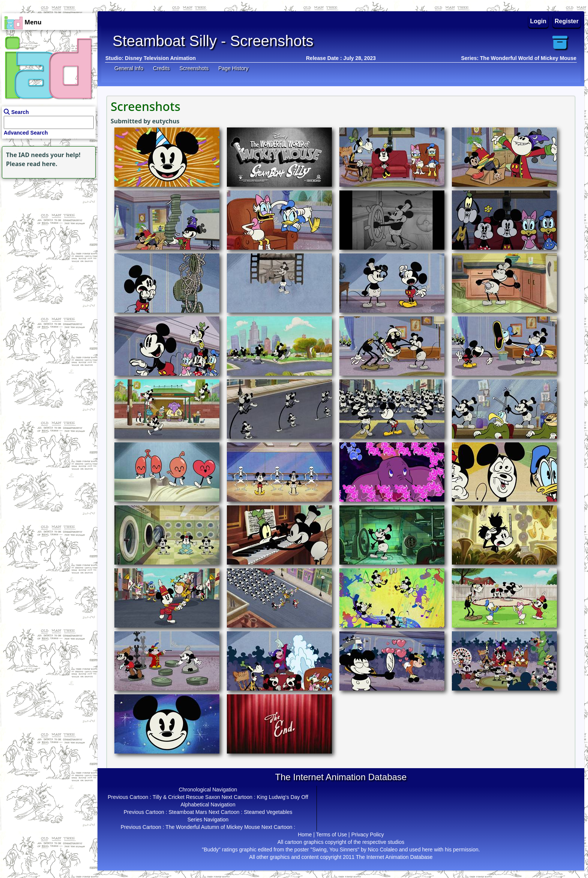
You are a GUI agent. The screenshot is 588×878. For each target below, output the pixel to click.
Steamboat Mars (188, 812)
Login (538, 21)
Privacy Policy (368, 835)
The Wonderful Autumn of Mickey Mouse (213, 827)
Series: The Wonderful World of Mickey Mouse (519, 58)
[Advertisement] (47, 227)
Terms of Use (331, 835)
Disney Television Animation (160, 58)
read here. (42, 164)
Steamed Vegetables (268, 812)
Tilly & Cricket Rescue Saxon (186, 797)
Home (305, 835)
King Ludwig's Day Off (283, 797)
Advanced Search (26, 133)
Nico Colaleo (383, 850)
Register (567, 21)
